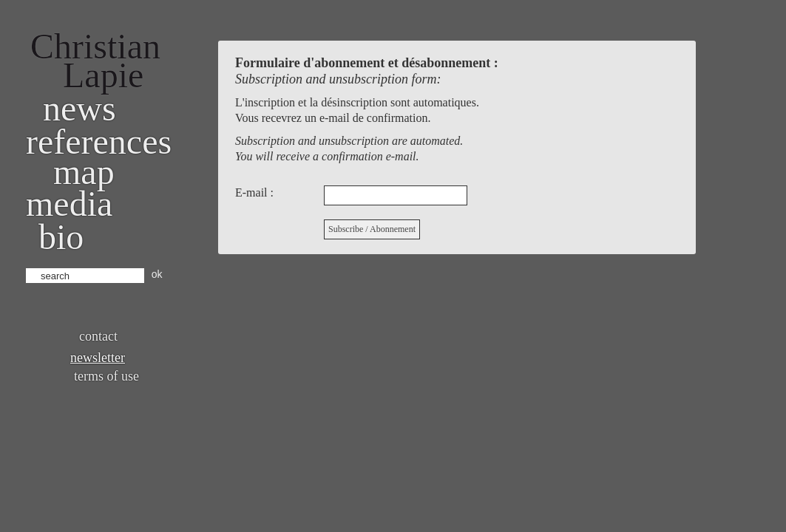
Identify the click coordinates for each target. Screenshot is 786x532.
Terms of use (106, 376)
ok (157, 274)
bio (61, 237)
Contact (98, 336)
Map (84, 172)
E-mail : (254, 192)
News (79, 108)
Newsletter (98, 358)
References (99, 141)
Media (69, 204)
